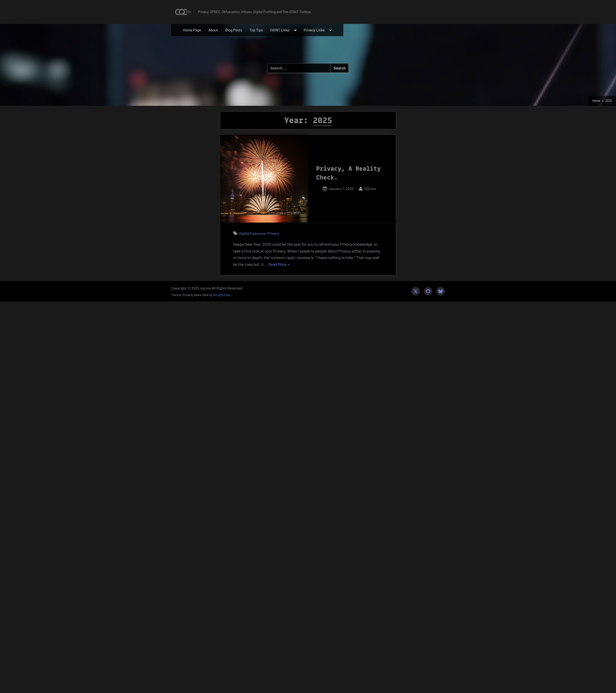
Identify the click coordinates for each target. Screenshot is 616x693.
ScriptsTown (222, 295)
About (213, 30)
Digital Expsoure (252, 233)
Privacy (273, 233)
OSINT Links (280, 30)
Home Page (192, 30)
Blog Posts (234, 30)
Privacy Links (314, 30)
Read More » (279, 264)
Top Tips (256, 30)
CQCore (370, 188)
